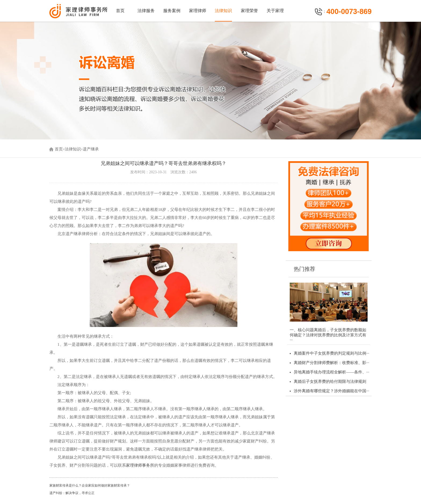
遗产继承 (91, 149)
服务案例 (172, 11)
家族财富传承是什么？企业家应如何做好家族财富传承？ (90, 485)
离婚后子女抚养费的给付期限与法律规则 (330, 381)
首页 (120, 11)
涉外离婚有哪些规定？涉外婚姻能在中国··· (331, 391)
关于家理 (275, 11)
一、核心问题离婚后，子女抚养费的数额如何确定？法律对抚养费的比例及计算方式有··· (328, 335)
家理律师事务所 (140, 465)
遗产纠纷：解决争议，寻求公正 (72, 493)
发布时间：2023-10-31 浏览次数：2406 (163, 172)
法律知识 (223, 11)
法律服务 (146, 11)
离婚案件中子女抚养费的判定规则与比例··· (331, 353)
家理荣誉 (249, 11)
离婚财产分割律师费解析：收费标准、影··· (331, 363)
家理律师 (198, 11)
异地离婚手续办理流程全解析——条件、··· (331, 372)
